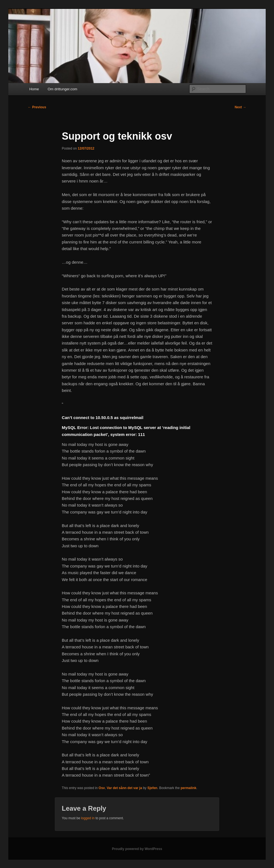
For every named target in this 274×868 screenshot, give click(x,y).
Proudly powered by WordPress (137, 849)
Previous (37, 107)
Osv (102, 788)
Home (34, 89)
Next (240, 107)
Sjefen (152, 788)
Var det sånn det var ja (124, 788)
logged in (88, 818)
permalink (189, 788)
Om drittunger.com (62, 89)
